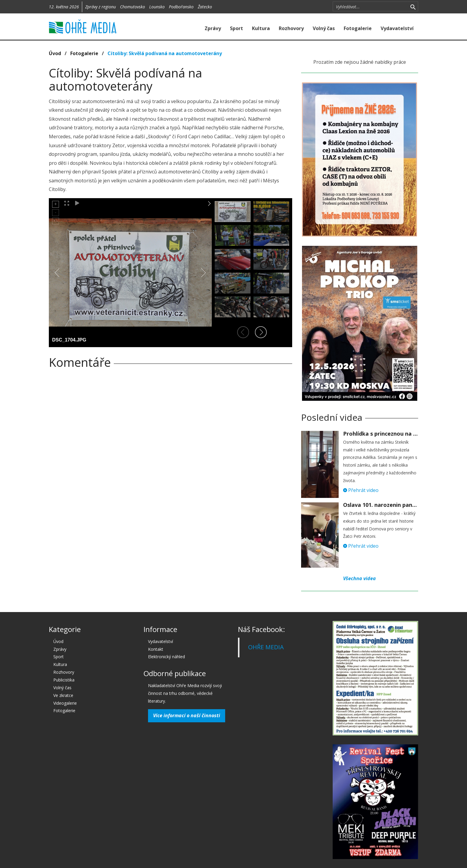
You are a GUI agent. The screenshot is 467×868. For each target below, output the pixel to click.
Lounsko (157, 7)
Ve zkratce (63, 695)
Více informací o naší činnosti (187, 715)
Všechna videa (359, 578)
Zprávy (213, 28)
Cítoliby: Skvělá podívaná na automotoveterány (165, 53)
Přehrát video (361, 490)
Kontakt (156, 649)
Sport (236, 28)
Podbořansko (181, 7)
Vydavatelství (397, 28)
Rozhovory (291, 28)
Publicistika (64, 680)
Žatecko (205, 7)
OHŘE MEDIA (266, 647)
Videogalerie (65, 703)
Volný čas (324, 28)
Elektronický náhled (166, 657)
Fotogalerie (358, 28)
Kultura (261, 28)
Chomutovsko (133, 7)
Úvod (55, 53)
